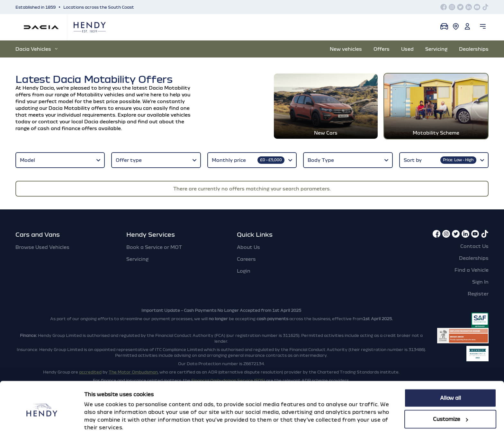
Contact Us (474, 238)
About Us (248, 239)
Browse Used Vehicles (42, 239)
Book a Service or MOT (154, 239)
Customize (450, 392)
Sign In (480, 274)
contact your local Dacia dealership (82, 121)
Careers (246, 251)
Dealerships (474, 49)
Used (407, 49)
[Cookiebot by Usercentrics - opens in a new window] (42, 418)
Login (244, 263)
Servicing (436, 49)
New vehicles (346, 49)
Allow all (450, 371)
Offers (382, 49)
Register (478, 286)
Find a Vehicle (472, 262)
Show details (101, 418)
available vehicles (169, 115)
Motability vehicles (100, 94)
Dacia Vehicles (36, 49)
